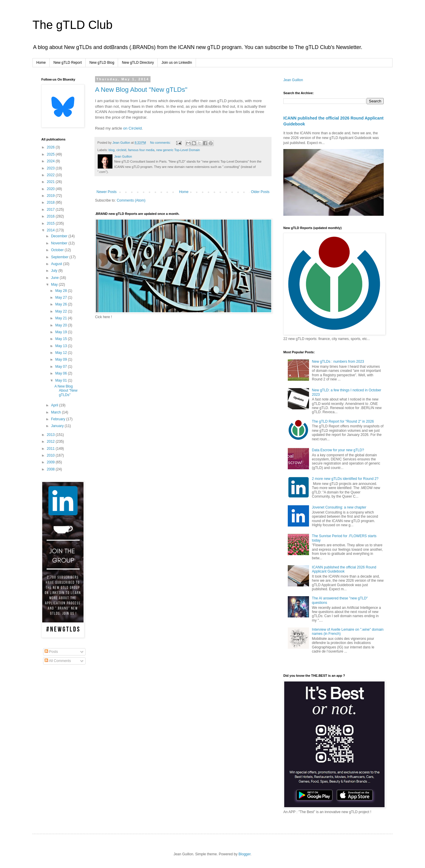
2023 (51, 168)
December (60, 236)
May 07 (62, 367)
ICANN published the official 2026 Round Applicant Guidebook (344, 569)
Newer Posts (107, 192)
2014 (51, 230)
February (59, 419)
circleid (121, 150)
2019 (51, 196)
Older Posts (260, 192)
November (60, 243)
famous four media (141, 150)
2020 (51, 189)
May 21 (62, 318)
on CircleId (132, 128)
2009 (51, 462)
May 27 (62, 297)
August (57, 264)
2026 (51, 147)
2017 (51, 210)
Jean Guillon (293, 80)
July (55, 271)
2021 (51, 182)
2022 (51, 175)
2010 (51, 455)
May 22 (62, 311)
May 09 (62, 359)
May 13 (62, 346)
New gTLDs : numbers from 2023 (338, 362)
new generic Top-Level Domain (178, 150)
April (55, 405)
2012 (51, 442)
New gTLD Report (68, 63)
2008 (51, 469)
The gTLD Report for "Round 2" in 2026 (343, 421)
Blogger (245, 854)
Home (41, 63)
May (55, 285)
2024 (51, 161)
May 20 (62, 325)
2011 (51, 449)
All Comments (58, 661)
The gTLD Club (72, 25)
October (58, 250)
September (60, 257)
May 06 (62, 373)
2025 (51, 154)
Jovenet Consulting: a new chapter (339, 507)
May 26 (62, 304)
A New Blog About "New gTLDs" (141, 90)
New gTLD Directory (138, 63)
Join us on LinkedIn (177, 63)
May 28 (62, 291)
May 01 (62, 380)
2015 (51, 223)
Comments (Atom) (131, 200)
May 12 (62, 353)
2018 (51, 202)
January (58, 426)
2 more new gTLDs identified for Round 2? (345, 479)
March (57, 412)
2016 (51, 216)
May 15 (62, 339)
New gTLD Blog (102, 63)
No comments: (161, 143)
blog (112, 150)
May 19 (62, 332)
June (55, 278)
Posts (51, 652)
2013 (51, 435)
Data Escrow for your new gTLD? (338, 450)
